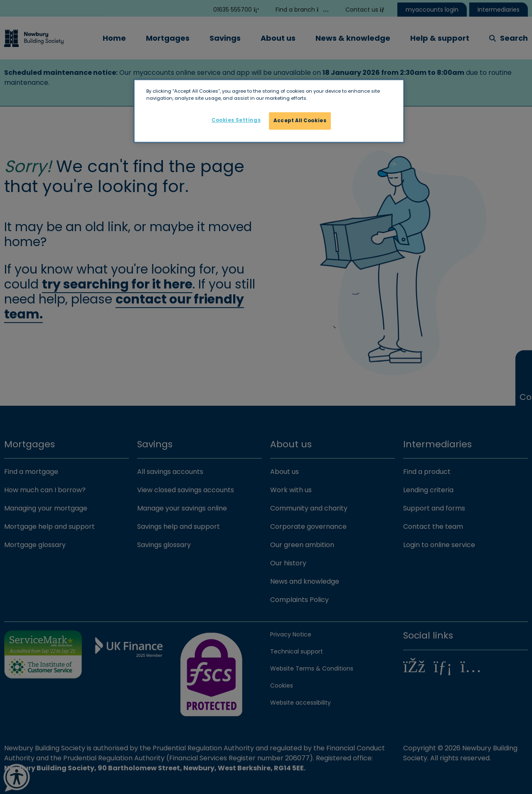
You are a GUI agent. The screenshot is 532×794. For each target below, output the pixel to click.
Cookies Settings (236, 120)
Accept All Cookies (300, 121)
